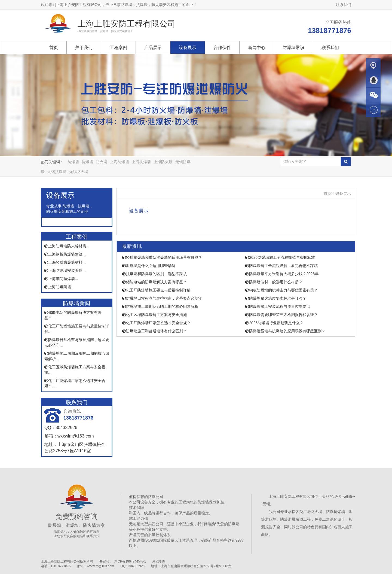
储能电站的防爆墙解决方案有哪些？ (155, 282)
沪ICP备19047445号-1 (130, 561)
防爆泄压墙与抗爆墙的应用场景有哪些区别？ (285, 331)
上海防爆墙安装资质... (65, 271)
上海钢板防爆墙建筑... (65, 254)
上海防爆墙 (120, 162)
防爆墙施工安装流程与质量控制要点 (278, 306)
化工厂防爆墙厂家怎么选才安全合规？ (157, 323)
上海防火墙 (163, 162)
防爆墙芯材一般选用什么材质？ (274, 282)
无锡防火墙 (79, 172)
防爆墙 (73, 162)
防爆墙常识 (293, 48)
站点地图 (159, 561)
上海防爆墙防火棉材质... (67, 246)
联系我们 (344, 5)
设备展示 (188, 48)
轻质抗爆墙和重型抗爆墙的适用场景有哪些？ (162, 257)
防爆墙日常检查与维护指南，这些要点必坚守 (162, 298)
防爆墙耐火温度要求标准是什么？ (276, 298)
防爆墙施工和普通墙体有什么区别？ (155, 331)
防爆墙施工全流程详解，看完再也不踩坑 (281, 266)
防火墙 (102, 162)
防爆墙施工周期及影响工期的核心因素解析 (160, 306)
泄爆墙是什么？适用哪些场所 (149, 266)
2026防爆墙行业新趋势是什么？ (274, 323)
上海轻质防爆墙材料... (65, 262)
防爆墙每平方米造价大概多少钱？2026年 (282, 274)
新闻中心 (257, 48)
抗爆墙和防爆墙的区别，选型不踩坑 (155, 274)
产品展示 (153, 48)
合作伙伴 (222, 48)
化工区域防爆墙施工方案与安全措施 (155, 315)
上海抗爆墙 (141, 162)
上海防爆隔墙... (59, 287)
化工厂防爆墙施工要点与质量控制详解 (157, 290)
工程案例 (118, 48)
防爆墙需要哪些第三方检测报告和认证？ (281, 315)
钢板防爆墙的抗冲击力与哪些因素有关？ (281, 290)
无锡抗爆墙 (57, 172)
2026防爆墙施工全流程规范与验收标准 (280, 257)
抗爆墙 (87, 162)
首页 (54, 48)
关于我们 (84, 48)
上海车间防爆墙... (61, 279)
